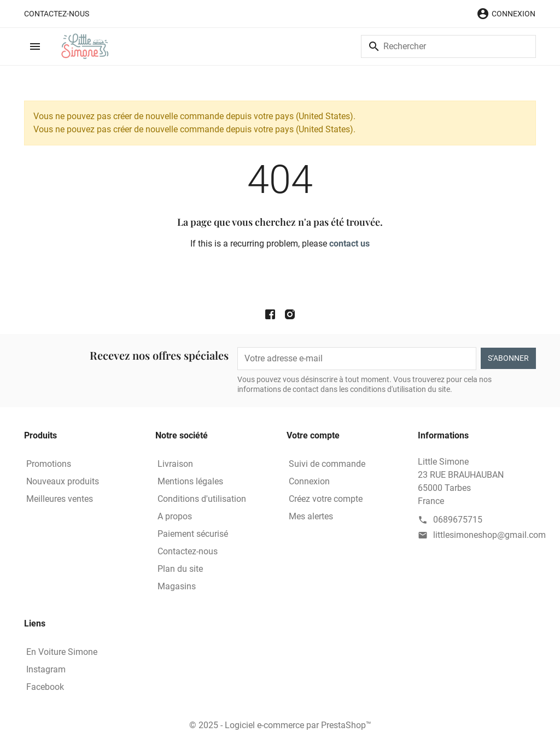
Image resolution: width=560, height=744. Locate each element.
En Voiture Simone (62, 652)
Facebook (45, 687)
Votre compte (313, 435)
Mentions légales (190, 481)
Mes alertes (311, 516)
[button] (506, 14)
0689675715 (458, 520)
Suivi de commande (327, 464)
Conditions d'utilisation (202, 499)
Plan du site (180, 569)
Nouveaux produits (63, 481)
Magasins (177, 586)
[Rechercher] (448, 46)
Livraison (175, 464)
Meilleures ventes (60, 499)
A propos (175, 516)
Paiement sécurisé (193, 534)
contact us (349, 244)
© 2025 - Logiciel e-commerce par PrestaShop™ (280, 725)
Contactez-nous (57, 14)
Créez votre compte (326, 499)
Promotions (49, 464)
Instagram (46, 669)
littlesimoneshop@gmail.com (489, 535)
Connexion (309, 481)
